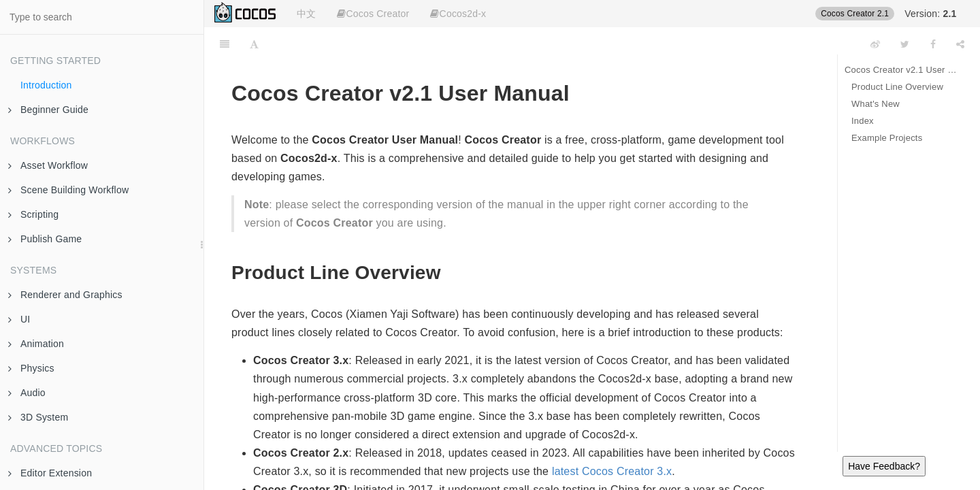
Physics (31, 368)
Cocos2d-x (458, 14)
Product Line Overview (897, 87)
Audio (27, 393)
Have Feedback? (884, 466)
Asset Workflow (48, 165)
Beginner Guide (48, 110)
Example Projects (887, 138)
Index (863, 121)
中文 (306, 14)
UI (19, 319)
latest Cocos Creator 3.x (612, 471)
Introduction (46, 85)
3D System (38, 417)
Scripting (33, 214)
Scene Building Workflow (68, 190)
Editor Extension (50, 473)
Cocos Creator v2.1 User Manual (902, 70)
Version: (930, 14)
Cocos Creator (373, 14)
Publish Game (45, 239)
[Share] (960, 44)
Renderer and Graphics (65, 295)
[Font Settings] (254, 44)
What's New (876, 104)
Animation (36, 344)
